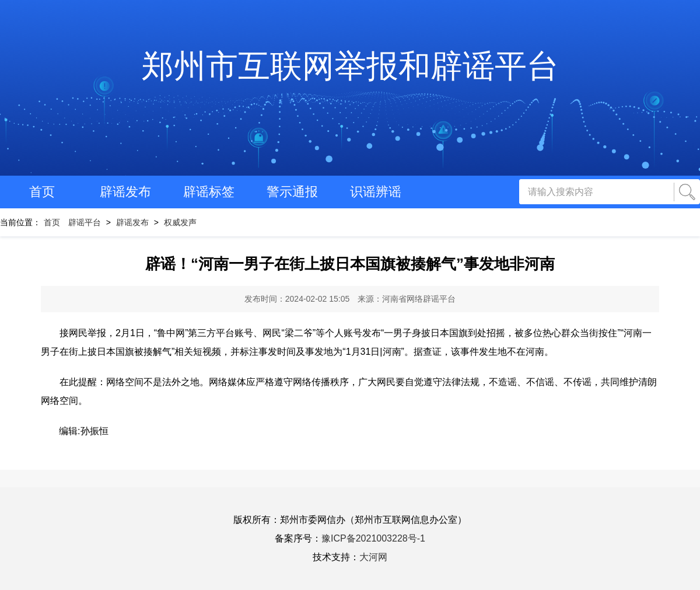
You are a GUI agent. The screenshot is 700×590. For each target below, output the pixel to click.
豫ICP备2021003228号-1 (373, 538)
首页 (42, 192)
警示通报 (292, 192)
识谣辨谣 (376, 192)
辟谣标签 (209, 192)
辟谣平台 (85, 222)
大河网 (373, 557)
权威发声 (180, 222)
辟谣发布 (125, 192)
